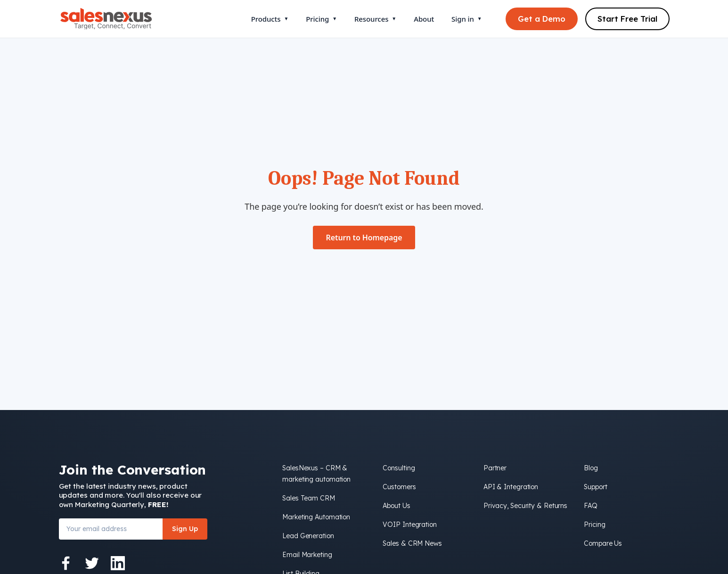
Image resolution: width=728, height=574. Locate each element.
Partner (495, 468)
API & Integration (511, 487)
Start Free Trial (627, 19)
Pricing (321, 19)
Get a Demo (542, 19)
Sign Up (185, 529)
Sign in (466, 19)
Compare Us (603, 543)
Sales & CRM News (412, 543)
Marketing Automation (316, 517)
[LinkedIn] (118, 563)
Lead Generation (308, 536)
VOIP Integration (409, 525)
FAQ (591, 506)
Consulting (399, 468)
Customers (399, 487)
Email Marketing (307, 555)
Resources (375, 19)
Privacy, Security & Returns (525, 506)
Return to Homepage (364, 238)
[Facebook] (66, 563)
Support (595, 487)
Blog (591, 468)
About (424, 19)
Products (270, 19)
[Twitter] (92, 563)
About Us (396, 506)
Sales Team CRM (309, 498)
